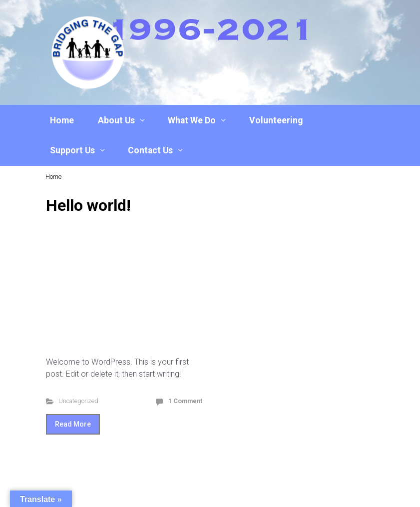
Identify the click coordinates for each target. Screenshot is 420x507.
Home (62, 120)
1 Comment (185, 401)
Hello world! (88, 205)
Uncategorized (78, 401)
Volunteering (276, 120)
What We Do (192, 120)
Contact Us (150, 150)
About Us (116, 120)
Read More (73, 424)
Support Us (72, 150)
